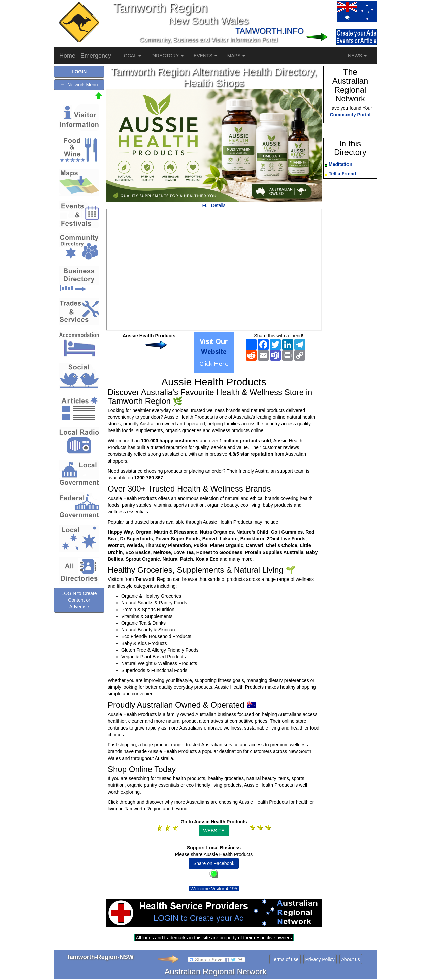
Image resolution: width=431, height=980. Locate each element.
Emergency (96, 56)
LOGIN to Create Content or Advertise (79, 600)
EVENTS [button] (205, 56)
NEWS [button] (357, 56)
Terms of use (285, 959)
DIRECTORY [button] (167, 56)
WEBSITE (214, 831)
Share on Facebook (214, 863)
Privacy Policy (320, 959)
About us (351, 959)
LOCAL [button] (131, 56)
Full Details (214, 205)
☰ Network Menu (79, 85)
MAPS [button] (236, 56)
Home (67, 56)
